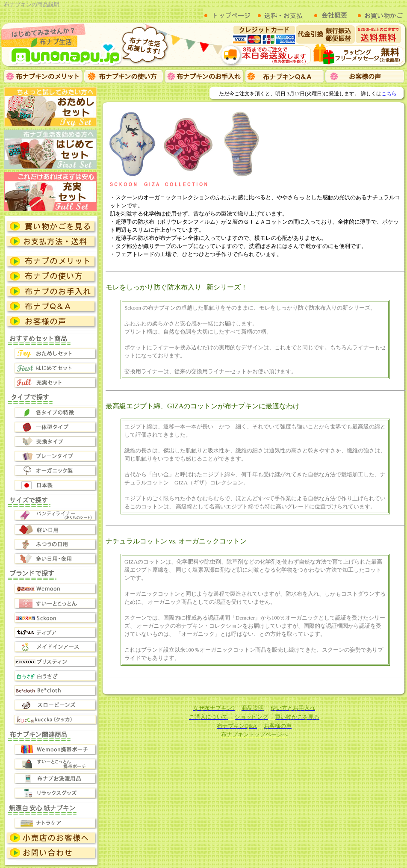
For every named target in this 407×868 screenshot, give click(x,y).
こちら (389, 94)
